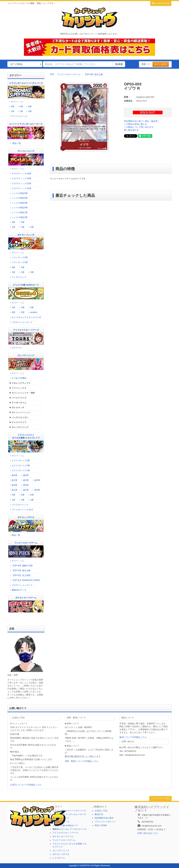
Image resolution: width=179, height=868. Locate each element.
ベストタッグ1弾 (18, 262)
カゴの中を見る (161, 3)
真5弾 (24, 485)
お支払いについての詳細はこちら (26, 785)
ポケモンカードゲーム (63, 836)
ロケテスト (16, 348)
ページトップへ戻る (160, 798)
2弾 (20, 111)
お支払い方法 (101, 811)
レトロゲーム (59, 858)
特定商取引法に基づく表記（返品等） (142, 121)
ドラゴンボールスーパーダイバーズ (69, 811)
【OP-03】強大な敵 (93, 74)
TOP (52, 74)
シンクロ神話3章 (18, 203)
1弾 (12, 111)
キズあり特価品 (18, 378)
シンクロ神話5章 (18, 193)
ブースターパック (19, 505)
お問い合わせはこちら (148, 833)
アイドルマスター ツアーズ (65, 833)
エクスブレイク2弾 (19, 466)
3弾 (28, 111)
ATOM (104, 825)
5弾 (21, 106)
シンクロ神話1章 (18, 212)
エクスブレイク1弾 (19, 470)
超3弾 (36, 480)
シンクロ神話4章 (18, 208)
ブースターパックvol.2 (21, 510)
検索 (119, 64)
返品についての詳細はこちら (133, 737)
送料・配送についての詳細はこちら (82, 761)
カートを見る (161, 64)
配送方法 (99, 814)
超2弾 (24, 480)
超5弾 (24, 475)
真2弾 (24, 490)
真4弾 (13, 485)
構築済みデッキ (18, 590)
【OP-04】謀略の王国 (21, 566)
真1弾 (13, 490)
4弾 (12, 106)
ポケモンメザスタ (61, 854)
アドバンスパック (18, 116)
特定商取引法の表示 (104, 818)
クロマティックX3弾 (20, 178)
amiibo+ (33, 312)
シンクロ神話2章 (18, 217)
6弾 (30, 106)
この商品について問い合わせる (139, 127)
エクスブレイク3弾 (19, 460)
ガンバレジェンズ (61, 818)
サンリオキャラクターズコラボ (25, 317)
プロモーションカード (21, 322)
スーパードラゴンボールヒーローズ (69, 814)
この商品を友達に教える (135, 124)
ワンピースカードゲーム (69, 74)
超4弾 (13, 475)
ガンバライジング (61, 851)
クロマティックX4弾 (20, 174)
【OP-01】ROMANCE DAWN (24, 580)
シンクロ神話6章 (18, 198)
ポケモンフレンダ (61, 822)
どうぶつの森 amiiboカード (65, 825)
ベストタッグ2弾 (18, 257)
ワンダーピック (18, 277)
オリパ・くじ (16, 102)
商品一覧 (15, 143)
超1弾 (13, 480)
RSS (97, 825)
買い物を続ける (131, 130)
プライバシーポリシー (105, 822)
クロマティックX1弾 (20, 188)
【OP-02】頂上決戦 (20, 575)
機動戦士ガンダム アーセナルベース (69, 829)
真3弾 (36, 490)
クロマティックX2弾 (20, 184)
